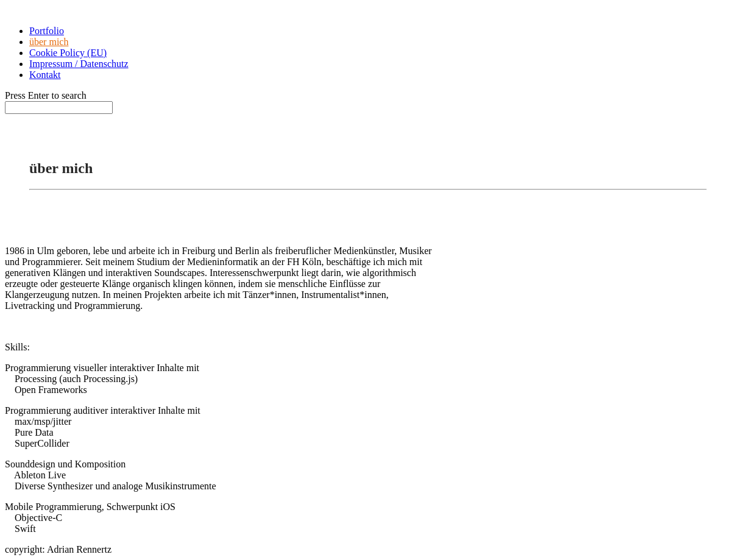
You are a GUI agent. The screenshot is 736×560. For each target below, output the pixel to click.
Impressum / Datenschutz (79, 64)
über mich (49, 42)
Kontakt (45, 75)
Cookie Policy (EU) (68, 53)
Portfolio (47, 31)
